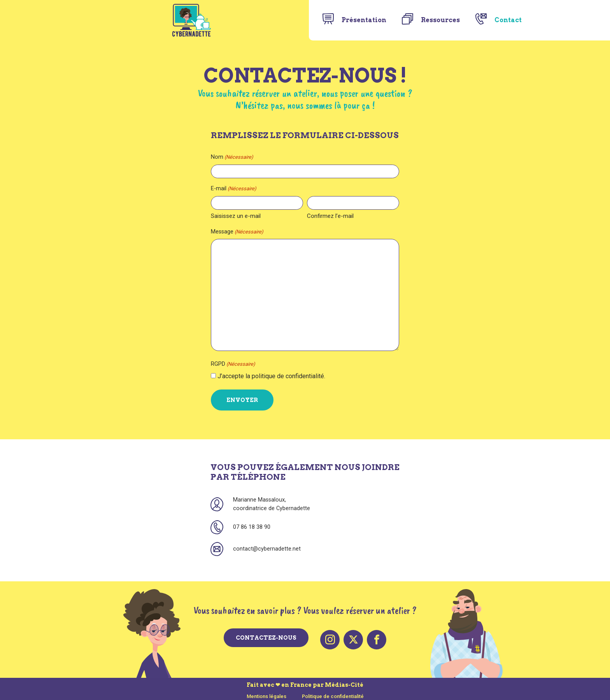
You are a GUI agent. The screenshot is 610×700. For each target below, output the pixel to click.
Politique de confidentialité (333, 692)
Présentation (364, 20)
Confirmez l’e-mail (330, 216)
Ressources (440, 20)
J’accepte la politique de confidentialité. (262, 376)
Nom (223, 157)
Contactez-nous (266, 637)
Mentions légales (266, 692)
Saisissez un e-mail (226, 216)
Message (228, 232)
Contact (508, 20)
